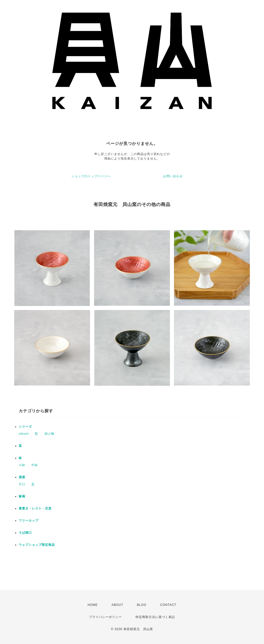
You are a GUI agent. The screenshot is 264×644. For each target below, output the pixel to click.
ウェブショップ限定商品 (37, 545)
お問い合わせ (173, 176)
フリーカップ (29, 521)
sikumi (24, 434)
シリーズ (25, 427)
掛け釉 (49, 434)
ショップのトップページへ (91, 176)
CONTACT (168, 605)
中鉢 (35, 465)
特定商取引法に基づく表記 (155, 617)
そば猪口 (25, 533)
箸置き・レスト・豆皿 (35, 508)
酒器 (22, 477)
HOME (93, 605)
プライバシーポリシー (105, 617)
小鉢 (22, 465)
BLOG (142, 605)
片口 (22, 484)
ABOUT (117, 605)
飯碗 (22, 496)
